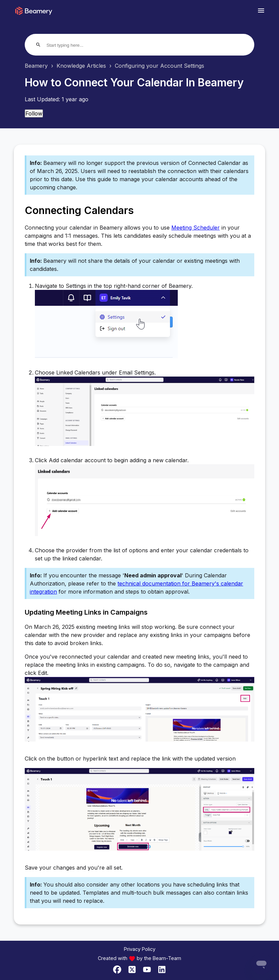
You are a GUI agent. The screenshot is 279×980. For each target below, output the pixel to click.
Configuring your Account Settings (159, 66)
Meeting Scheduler (196, 228)
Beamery (36, 66)
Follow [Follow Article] (34, 113)
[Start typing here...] (72, 45)
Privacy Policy (140, 949)
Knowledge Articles (81, 66)
